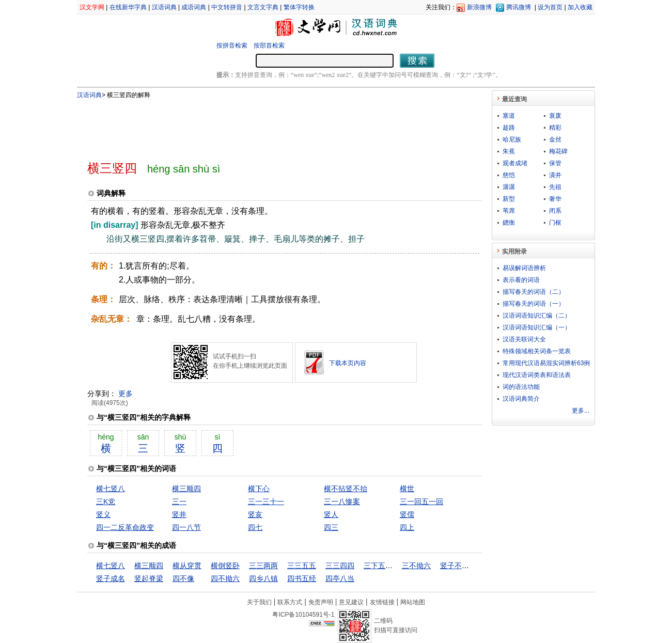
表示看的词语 (521, 280)
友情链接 (382, 602)
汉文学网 (92, 7)
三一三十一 (266, 501)
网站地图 (413, 602)
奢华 (555, 199)
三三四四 (340, 566)
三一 (179, 501)
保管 (555, 163)
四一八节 (186, 527)
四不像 (183, 578)
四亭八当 (340, 578)
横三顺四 (186, 489)
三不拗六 (416, 566)
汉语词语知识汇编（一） (537, 327)
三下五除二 (382, 566)
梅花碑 (558, 151)
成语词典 (194, 7)
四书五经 (302, 578)
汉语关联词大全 (524, 339)
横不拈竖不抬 (346, 489)
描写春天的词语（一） (534, 304)
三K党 (106, 501)
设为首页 (550, 7)
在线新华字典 (128, 7)
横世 (407, 489)
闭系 (555, 211)
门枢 (555, 223)
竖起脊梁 (149, 578)
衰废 (555, 116)
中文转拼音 (227, 7)
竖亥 (255, 514)
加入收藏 (580, 7)
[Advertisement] (268, 126)
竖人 (331, 514)
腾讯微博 (519, 7)
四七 (255, 527)
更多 (126, 394)
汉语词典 (164, 7)
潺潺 (509, 187)
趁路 (509, 128)
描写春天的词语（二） (534, 292)
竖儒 (407, 514)
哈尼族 (512, 139)
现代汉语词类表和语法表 (537, 375)
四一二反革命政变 (125, 527)
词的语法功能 (521, 387)
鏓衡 (509, 223)
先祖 (555, 187)
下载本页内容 (348, 363)
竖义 (103, 514)
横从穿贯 (187, 566)
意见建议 (351, 602)
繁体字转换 (299, 7)
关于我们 (259, 602)
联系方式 (290, 602)
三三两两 (263, 566)
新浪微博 (479, 7)
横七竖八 (111, 489)
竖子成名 (111, 578)
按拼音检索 (232, 45)
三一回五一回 (421, 501)
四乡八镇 (263, 578)
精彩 (555, 128)
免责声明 (321, 602)
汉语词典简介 (521, 399)
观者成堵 (515, 163)
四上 (407, 527)
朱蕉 (509, 151)
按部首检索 (269, 45)
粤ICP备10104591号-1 (303, 615)
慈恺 (509, 175)
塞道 (509, 116)
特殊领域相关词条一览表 (537, 351)
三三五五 (302, 566)
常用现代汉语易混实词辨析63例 (546, 363)
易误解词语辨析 (524, 268)
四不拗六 (225, 578)
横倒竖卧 (225, 566)
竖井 (179, 514)
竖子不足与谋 (462, 566)
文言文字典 (263, 7)
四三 (331, 527)
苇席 (509, 211)
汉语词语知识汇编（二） (537, 316)
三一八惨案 (342, 501)
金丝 (555, 139)
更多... (581, 411)
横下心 (259, 489)
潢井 (555, 175)
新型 (509, 199)
